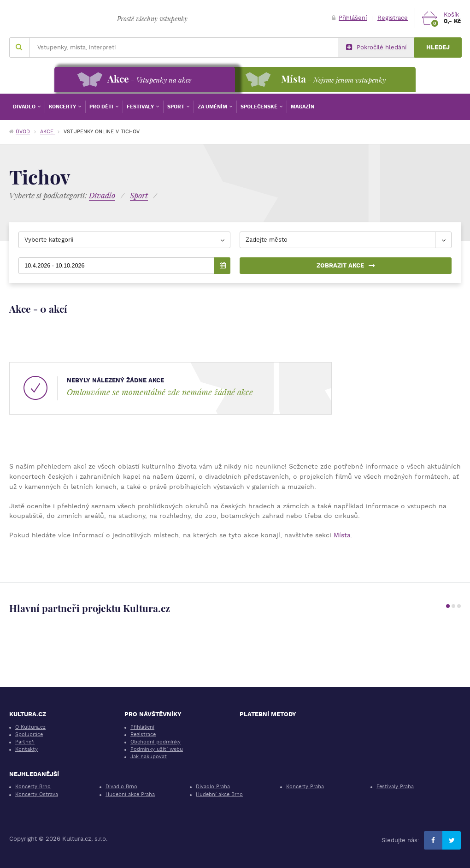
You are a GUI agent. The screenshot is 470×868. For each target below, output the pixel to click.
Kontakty (26, 749)
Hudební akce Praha (130, 794)
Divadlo (25, 107)
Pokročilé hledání (376, 48)
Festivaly (141, 107)
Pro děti (102, 107)
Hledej (438, 47)
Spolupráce (29, 734)
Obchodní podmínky (156, 742)
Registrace (393, 18)
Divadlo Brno (121, 787)
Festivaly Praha (395, 787)
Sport (176, 107)
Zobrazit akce (346, 265)
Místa (342, 535)
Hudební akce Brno (219, 794)
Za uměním (213, 107)
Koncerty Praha (305, 787)
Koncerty (63, 107)
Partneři (25, 742)
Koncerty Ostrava (37, 794)
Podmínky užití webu (157, 749)
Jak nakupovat (149, 757)
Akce (48, 132)
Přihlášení (349, 18)
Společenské (260, 107)
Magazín (303, 107)
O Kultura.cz (30, 727)
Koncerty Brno (33, 787)
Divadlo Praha (213, 787)
